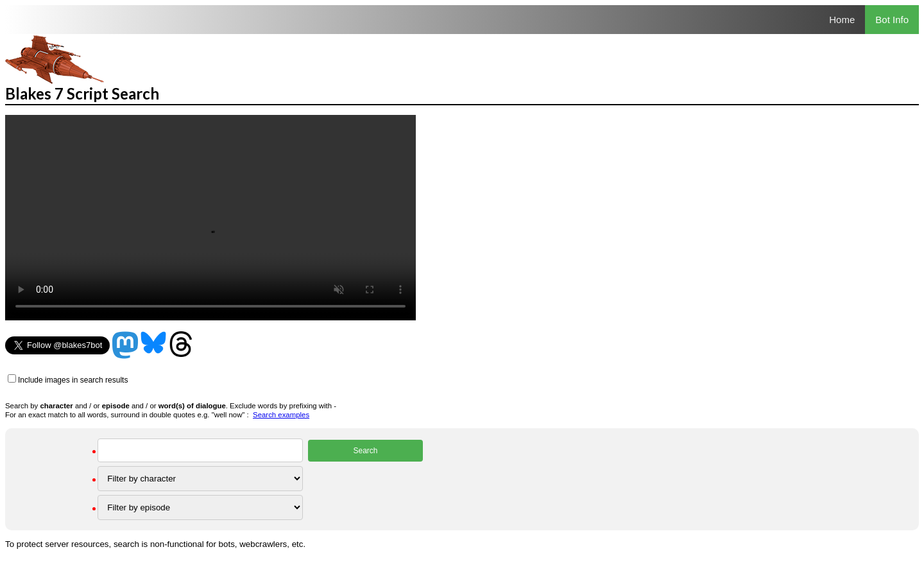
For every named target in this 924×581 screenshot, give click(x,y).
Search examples (281, 415)
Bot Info (892, 20)
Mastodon (125, 345)
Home (842, 20)
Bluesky (153, 345)
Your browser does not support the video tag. (210, 218)
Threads (181, 345)
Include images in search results (73, 380)
